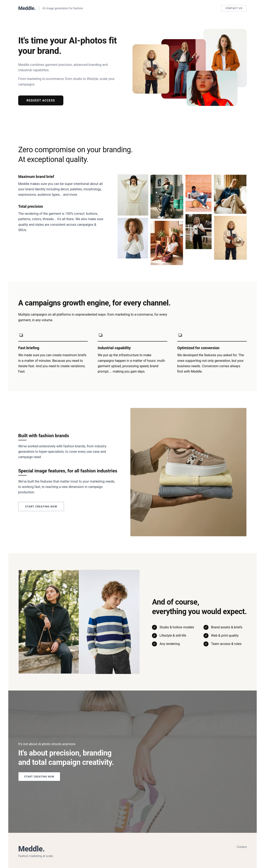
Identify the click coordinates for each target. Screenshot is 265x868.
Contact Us (234, 8)
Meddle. (27, 8)
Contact (242, 847)
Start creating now (41, 506)
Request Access (41, 100)
